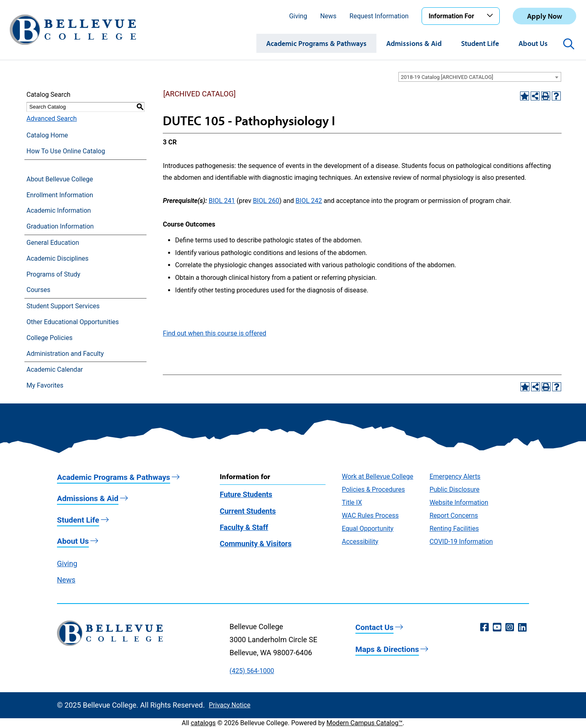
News (328, 16)
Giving (298, 16)
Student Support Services (63, 306)
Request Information (379, 16)
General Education (53, 243)
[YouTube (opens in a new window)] (497, 628)
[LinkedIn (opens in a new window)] (522, 628)
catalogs (203, 723)
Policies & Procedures (373, 489)
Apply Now (544, 16)
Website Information (459, 502)
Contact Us (374, 627)
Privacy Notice (230, 705)
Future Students (246, 494)
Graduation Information (60, 226)
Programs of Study (53, 274)
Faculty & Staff (244, 527)
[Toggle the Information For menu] (491, 16)
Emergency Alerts (455, 476)
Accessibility (360, 542)
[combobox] (480, 77)
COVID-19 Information (461, 542)
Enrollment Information (60, 195)
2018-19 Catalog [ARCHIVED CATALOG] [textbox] (447, 77)
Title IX (352, 502)
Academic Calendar (55, 369)
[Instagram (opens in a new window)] (510, 628)
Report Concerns (454, 515)
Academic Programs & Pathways (316, 43)
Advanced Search (52, 119)
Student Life (480, 43)
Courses (38, 290)
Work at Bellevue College (377, 476)
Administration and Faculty (65, 354)
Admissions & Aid (414, 43)
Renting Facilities (454, 529)
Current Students (248, 511)
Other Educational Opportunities (73, 322)
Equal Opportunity (368, 529)
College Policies (49, 338)
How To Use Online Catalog (66, 151)
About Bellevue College (60, 179)
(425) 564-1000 (252, 671)
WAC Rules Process (370, 515)
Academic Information (59, 210)
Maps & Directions (387, 649)
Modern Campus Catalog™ (364, 723)
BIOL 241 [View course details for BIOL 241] (222, 201)
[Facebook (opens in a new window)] (484, 628)
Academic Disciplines (58, 258)
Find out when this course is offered (214, 333)
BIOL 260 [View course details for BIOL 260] (266, 201)
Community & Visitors (256, 544)
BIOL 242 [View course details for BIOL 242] (309, 201)
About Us (533, 43)
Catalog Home (47, 135)
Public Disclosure (454, 489)
